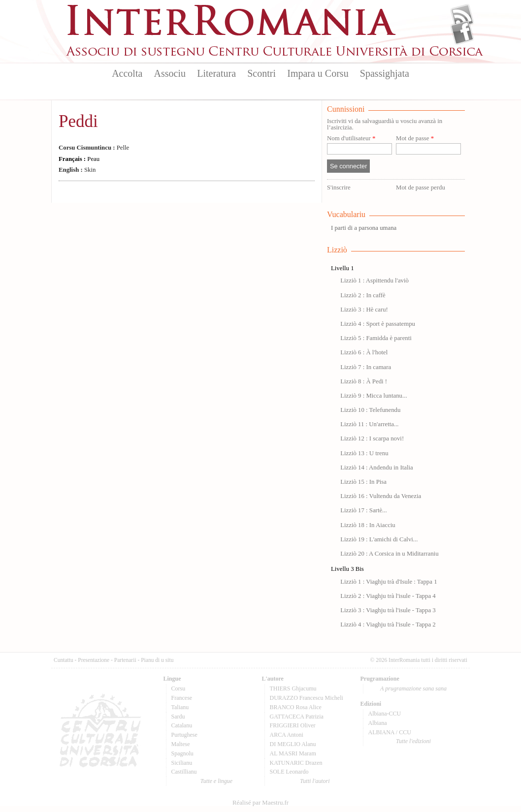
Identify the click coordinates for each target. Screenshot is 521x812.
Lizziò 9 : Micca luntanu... (374, 396)
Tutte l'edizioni (413, 741)
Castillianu (184, 772)
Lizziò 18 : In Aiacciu (368, 525)
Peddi (78, 121)
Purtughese (184, 735)
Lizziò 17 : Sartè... (364, 510)
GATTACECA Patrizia (297, 717)
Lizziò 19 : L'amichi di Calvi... (379, 539)
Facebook (462, 32)
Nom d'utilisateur (351, 139)
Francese (182, 698)
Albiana (378, 723)
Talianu (180, 707)
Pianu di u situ (157, 660)
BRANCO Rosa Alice (296, 707)
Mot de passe (415, 139)
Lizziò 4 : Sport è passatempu (378, 324)
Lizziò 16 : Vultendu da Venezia (381, 496)
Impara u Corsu (318, 73)
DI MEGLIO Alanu (293, 744)
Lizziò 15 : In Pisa (363, 482)
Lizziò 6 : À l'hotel (364, 352)
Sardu (178, 717)
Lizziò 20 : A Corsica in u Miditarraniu (389, 554)
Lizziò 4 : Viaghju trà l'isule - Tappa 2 (388, 625)
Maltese (181, 744)
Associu (170, 73)
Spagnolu (182, 753)
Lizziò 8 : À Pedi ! (364, 381)
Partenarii (125, 660)
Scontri (261, 73)
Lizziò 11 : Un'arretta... (369, 424)
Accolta (127, 73)
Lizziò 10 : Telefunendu (370, 410)
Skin (77, 170)
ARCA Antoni (287, 735)
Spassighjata (385, 73)
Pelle (94, 148)
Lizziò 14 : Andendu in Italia (376, 468)
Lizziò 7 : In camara (366, 367)
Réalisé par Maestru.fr (260, 803)
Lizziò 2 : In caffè (363, 295)
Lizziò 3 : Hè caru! (364, 310)
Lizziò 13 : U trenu (364, 453)
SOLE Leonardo (289, 772)
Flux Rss (462, 16)
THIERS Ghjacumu (293, 688)
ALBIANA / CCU (390, 732)
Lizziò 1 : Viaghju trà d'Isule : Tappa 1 (389, 582)
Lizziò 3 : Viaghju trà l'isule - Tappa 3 (388, 610)
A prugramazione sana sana (413, 688)
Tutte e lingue (216, 781)
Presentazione (94, 660)
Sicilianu (182, 763)
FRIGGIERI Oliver (293, 725)
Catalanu (182, 725)
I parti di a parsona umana (364, 228)
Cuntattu (64, 660)
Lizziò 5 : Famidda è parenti (376, 338)
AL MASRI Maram (293, 753)
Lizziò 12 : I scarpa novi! (372, 438)
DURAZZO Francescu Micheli (307, 698)
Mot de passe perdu (421, 187)
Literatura (216, 73)
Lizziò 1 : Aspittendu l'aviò (374, 281)
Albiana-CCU (385, 714)
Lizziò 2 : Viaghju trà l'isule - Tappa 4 (388, 596)
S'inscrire (339, 187)
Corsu (179, 688)
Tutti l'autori (315, 781)
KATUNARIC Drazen (296, 763)
